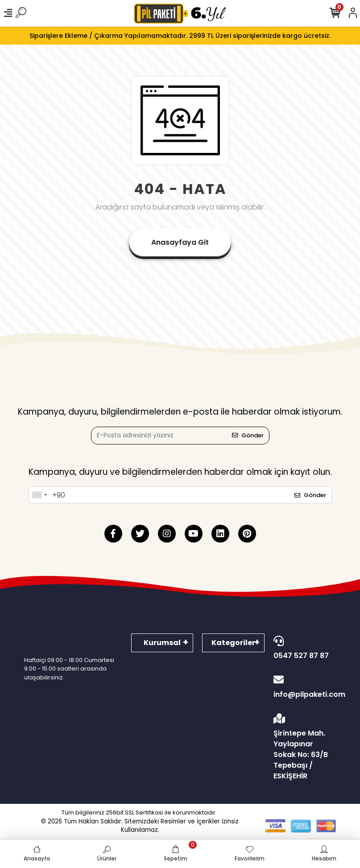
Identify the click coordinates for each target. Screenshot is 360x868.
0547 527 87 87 (302, 648)
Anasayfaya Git (180, 242)
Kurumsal (162, 643)
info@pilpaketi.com (305, 687)
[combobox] (39, 495)
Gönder (248, 435)
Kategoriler (233, 643)
